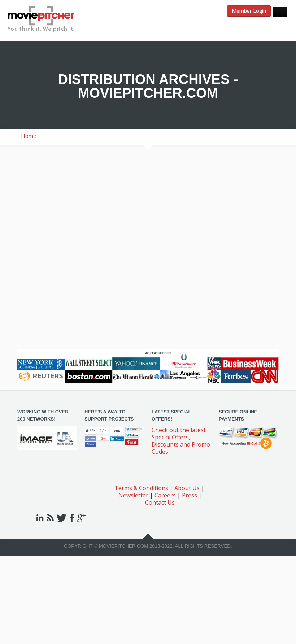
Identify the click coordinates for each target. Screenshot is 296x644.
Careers (165, 495)
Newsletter (133, 495)
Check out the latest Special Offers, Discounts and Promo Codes (181, 441)
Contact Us (160, 502)
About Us (187, 488)
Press (190, 495)
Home (29, 136)
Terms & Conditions (141, 488)
